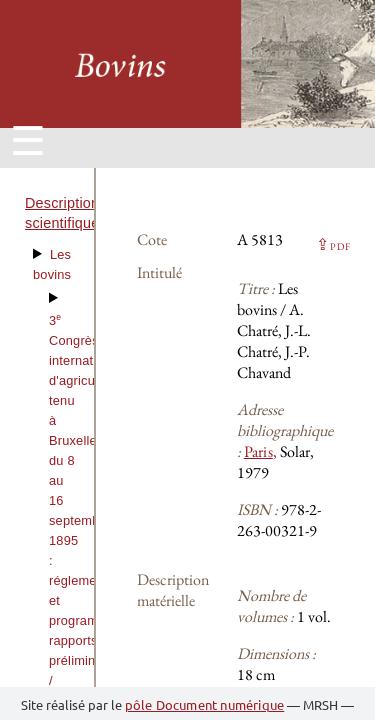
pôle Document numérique (205, 704)
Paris (258, 451)
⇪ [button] (333, 244)
